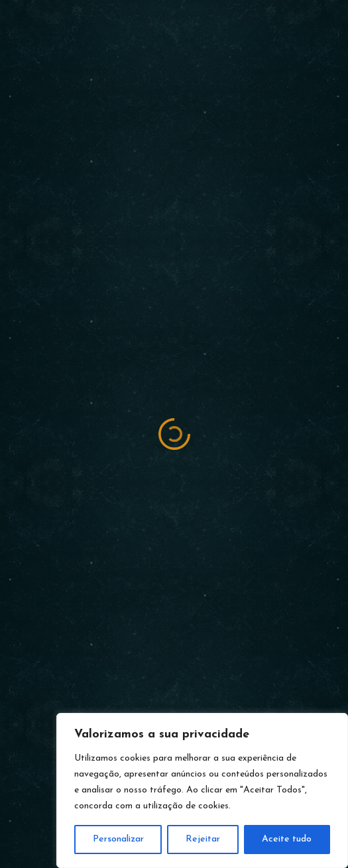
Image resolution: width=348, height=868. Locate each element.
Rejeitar (203, 839)
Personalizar (118, 839)
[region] (202, 790)
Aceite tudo (287, 839)
